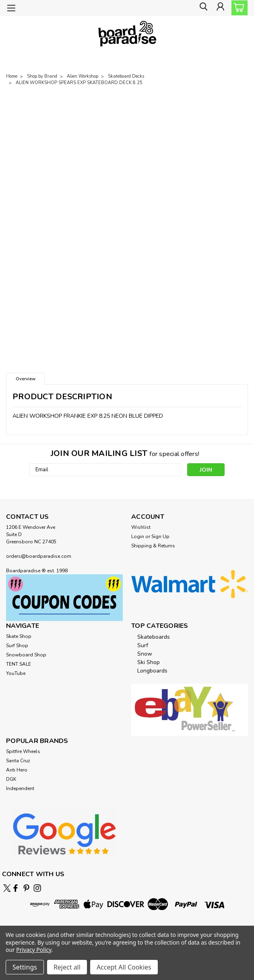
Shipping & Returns (153, 546)
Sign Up (160, 536)
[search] (202, 8)
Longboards (152, 671)
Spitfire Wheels (23, 751)
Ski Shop (149, 662)
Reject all (67, 967)
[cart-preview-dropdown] (238, 8)
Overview (26, 379)
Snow (145, 654)
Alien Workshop (83, 76)
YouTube (16, 673)
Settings (25, 967)
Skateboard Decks (126, 76)
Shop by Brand (42, 76)
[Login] (220, 8)
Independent (20, 788)
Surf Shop (17, 646)
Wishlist (141, 527)
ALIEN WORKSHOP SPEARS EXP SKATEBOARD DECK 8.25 (79, 83)
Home (12, 76)
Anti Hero (17, 770)
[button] (64, 598)
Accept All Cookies (124, 967)
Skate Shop (19, 636)
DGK (11, 779)
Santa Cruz (18, 761)
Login (138, 536)
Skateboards (154, 637)
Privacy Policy (34, 950)
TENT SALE (19, 664)
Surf (143, 645)
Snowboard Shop (26, 655)
